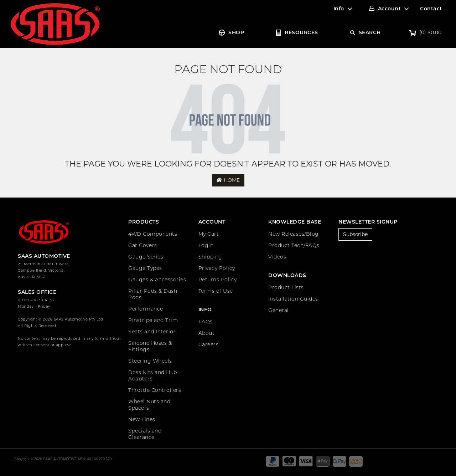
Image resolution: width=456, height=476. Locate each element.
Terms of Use (216, 291)
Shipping (210, 257)
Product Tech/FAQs (294, 245)
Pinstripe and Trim (153, 320)
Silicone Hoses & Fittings (150, 346)
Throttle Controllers (155, 390)
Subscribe (355, 234)
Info (339, 9)
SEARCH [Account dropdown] (370, 32)
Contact (431, 9)
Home (228, 180)
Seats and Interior (152, 332)
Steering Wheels (150, 361)
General (279, 310)
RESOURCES (301, 32)
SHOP (236, 32)
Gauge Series (146, 257)
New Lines (142, 419)
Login (206, 245)
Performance (146, 309)
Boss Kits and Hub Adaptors (153, 375)
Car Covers (142, 245)
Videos (277, 257)
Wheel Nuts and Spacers (149, 405)
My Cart (209, 234)
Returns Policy (218, 280)
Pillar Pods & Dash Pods (153, 294)
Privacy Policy (217, 268)
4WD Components (153, 234)
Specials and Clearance (145, 434)
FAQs (206, 322)
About (207, 333)
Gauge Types (145, 268)
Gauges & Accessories (157, 280)
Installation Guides (293, 299)
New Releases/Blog (294, 234)
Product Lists (286, 287)
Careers (209, 344)
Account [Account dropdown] (390, 9)
